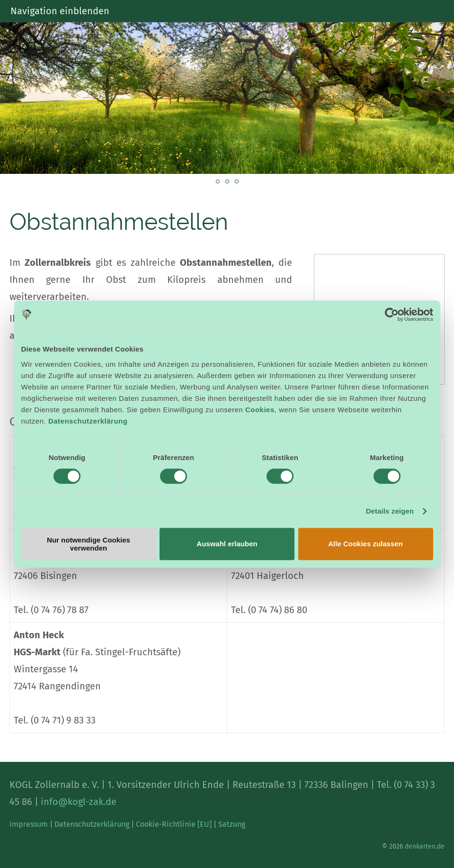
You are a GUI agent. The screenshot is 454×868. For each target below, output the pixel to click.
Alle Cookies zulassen (365, 544)
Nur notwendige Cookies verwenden (89, 544)
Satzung (232, 824)
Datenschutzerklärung (88, 421)
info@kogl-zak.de (79, 802)
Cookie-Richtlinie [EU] (174, 824)
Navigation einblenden (60, 11)
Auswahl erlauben (227, 544)
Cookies (260, 410)
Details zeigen (390, 511)
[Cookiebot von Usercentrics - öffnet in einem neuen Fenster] (392, 315)
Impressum (29, 824)
